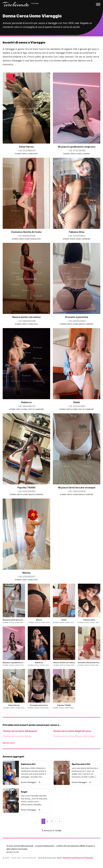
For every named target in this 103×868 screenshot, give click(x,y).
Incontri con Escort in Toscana (78, 858)
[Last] (59, 821)
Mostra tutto (9, 743)
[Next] (56, 821)
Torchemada (16, 4)
